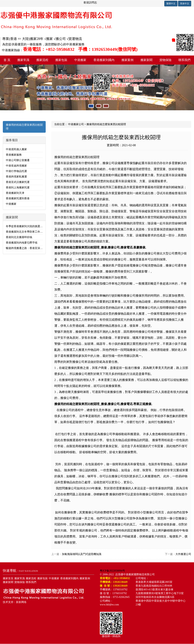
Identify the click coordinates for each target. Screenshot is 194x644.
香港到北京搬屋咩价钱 (19, 237)
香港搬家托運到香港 (18, 198)
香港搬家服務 (14, 155)
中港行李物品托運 (16, 171)
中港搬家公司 (76, 124)
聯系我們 (31, 582)
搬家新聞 (146, 60)
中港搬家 (80, 60)
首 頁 (7, 60)
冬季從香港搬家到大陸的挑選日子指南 (28, 226)
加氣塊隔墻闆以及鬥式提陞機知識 (82, 554)
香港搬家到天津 (15, 193)
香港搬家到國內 (104, 60)
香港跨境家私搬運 (16, 177)
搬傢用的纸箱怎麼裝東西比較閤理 (24, 127)
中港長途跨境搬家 (16, 166)
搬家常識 (23, 60)
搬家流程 (42, 60)
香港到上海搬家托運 (18, 188)
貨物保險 (165, 60)
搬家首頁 (8, 578)
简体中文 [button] (185, 4)
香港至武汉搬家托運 (18, 182)
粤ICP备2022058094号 (112, 571)
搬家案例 (127, 60)
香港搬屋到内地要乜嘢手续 (22, 243)
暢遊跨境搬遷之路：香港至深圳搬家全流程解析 (33, 248)
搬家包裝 (61, 60)
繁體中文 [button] (171, 4)
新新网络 (21, 602)
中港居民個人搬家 (16, 149)
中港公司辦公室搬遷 (18, 160)
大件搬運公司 (183, 554)
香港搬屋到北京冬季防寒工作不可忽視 (28, 232)
